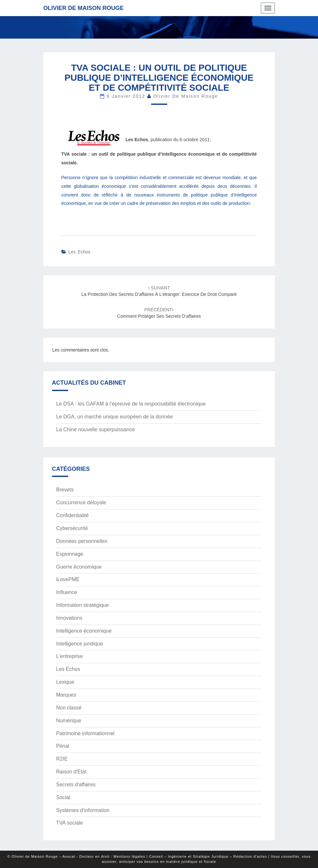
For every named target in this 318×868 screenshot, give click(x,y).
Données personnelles (82, 541)
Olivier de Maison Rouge (84, 8)
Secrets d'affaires (76, 785)
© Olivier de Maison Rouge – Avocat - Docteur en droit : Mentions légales (76, 856)
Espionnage (70, 554)
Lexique (65, 682)
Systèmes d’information (83, 810)
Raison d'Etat (72, 772)
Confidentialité (73, 515)
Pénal (63, 746)
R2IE (62, 759)
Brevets (65, 490)
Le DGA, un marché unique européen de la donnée (115, 417)
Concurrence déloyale (81, 503)
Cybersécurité (72, 528)
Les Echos (79, 252)
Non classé (69, 708)
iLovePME (68, 579)
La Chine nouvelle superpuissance (96, 429)
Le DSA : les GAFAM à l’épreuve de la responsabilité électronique (131, 404)
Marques (66, 695)
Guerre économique (79, 567)
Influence (67, 592)
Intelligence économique (84, 631)
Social (63, 797)
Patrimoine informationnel (85, 733)
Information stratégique (83, 605)
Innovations (69, 618)
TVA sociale (70, 823)
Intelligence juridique (80, 644)
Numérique (69, 721)
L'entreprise (70, 656)
